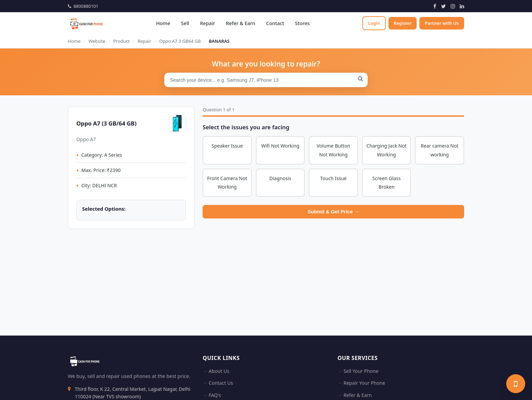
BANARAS (219, 41)
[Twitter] (443, 6)
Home (162, 23)
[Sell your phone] (516, 384)
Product (121, 41)
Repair (207, 23)
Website (97, 41)
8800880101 (83, 6)
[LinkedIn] (462, 6)
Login (373, 23)
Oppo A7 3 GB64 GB (180, 41)
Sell (184, 23)
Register (402, 23)
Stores (301, 23)
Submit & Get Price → (334, 212)
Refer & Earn (240, 23)
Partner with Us (442, 23)
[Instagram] (453, 6)
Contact (274, 23)
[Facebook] (435, 6)
